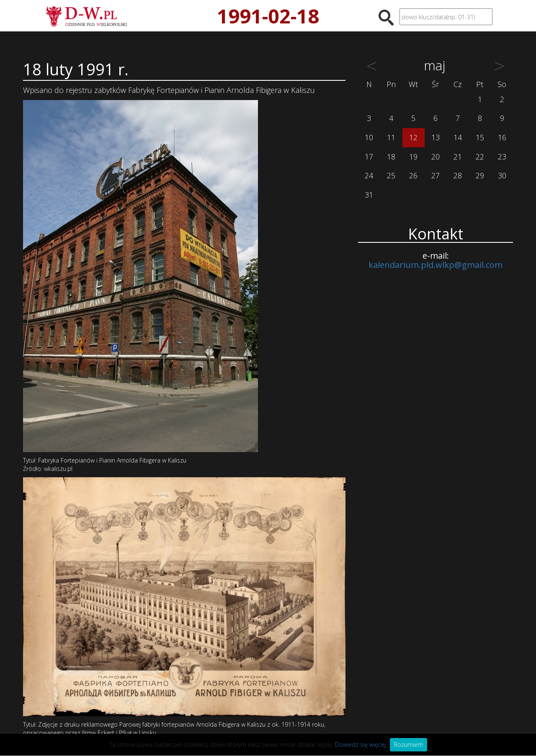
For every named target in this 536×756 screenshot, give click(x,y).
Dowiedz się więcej (360, 744)
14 (458, 137)
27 (435, 175)
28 (458, 175)
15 (480, 137)
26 (413, 175)
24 (369, 175)
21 (458, 157)
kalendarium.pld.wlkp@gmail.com (435, 265)
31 (369, 195)
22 (480, 157)
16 (502, 137)
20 (435, 157)
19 (413, 157)
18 (391, 157)
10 (369, 137)
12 (413, 137)
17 (369, 157)
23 (502, 157)
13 (435, 137)
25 (391, 175)
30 (502, 175)
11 (391, 137)
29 (480, 175)
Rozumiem (408, 744)
